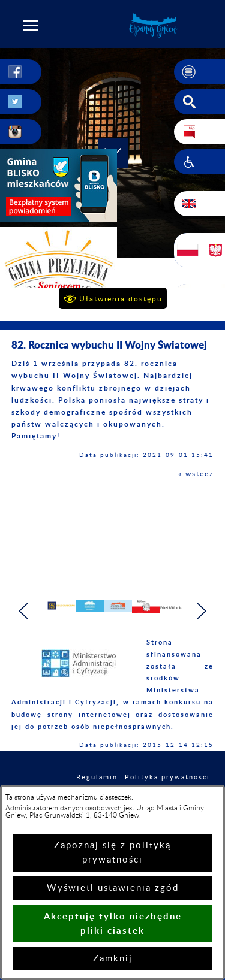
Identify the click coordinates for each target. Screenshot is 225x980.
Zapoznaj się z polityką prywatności (112, 853)
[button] (31, 25)
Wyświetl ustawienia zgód (113, 888)
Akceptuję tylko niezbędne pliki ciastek (113, 923)
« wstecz (196, 474)
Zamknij (113, 959)
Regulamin (97, 777)
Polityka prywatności (167, 777)
